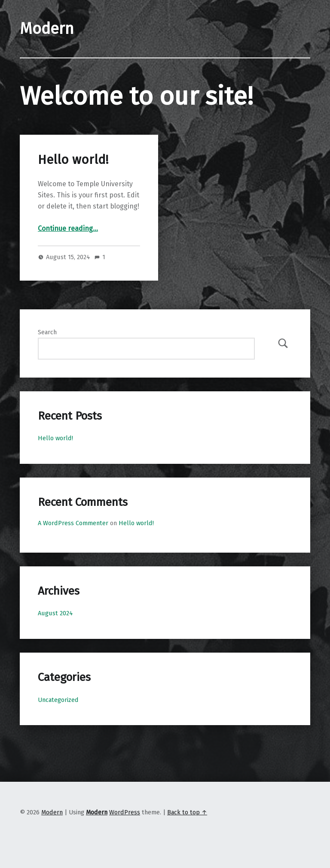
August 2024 (55, 613)
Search (47, 332)
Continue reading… (68, 228)
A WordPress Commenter (73, 523)
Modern (52, 812)
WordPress (125, 812)
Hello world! (73, 160)
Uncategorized (58, 700)
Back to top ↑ (187, 812)
